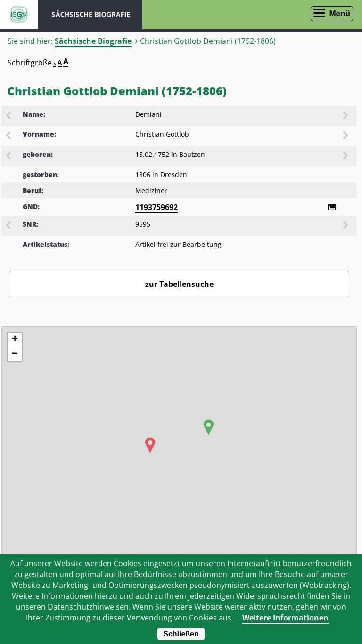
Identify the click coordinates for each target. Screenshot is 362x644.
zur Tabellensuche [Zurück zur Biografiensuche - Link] (179, 284)
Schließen (181, 634)
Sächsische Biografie (93, 41)
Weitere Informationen (285, 618)
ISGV (19, 15)
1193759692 (156, 207)
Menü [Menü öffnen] (339, 13)
